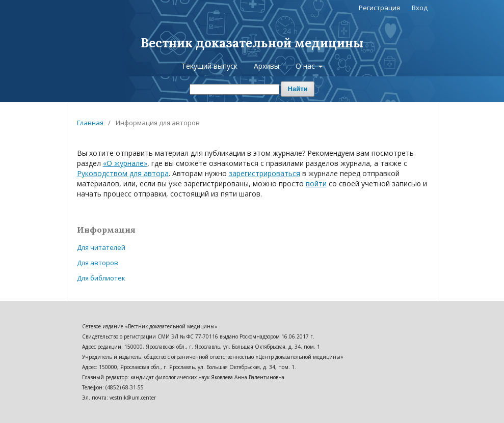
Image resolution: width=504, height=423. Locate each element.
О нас (306, 66)
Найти (298, 89)
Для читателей (101, 247)
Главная (90, 123)
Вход (420, 8)
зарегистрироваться (264, 173)
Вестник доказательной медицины (252, 43)
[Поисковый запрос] (234, 89)
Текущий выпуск (209, 66)
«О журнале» (125, 163)
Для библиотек (101, 278)
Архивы (267, 66)
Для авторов (98, 263)
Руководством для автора (123, 173)
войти (316, 184)
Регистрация (379, 8)
